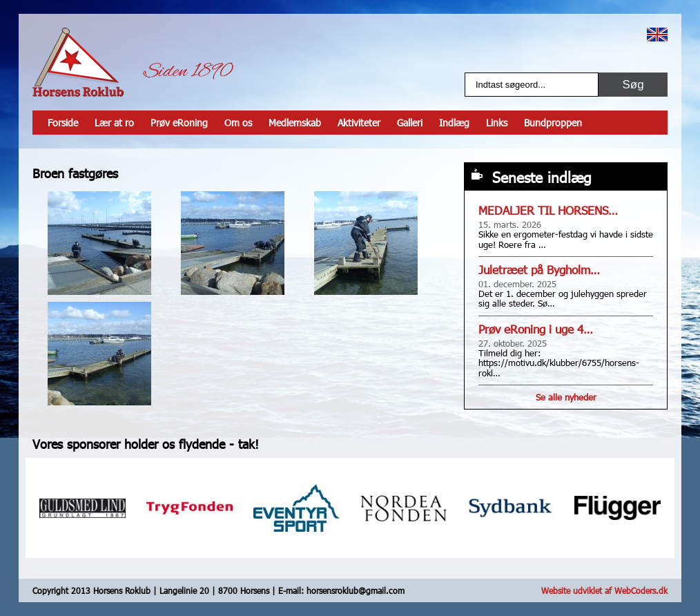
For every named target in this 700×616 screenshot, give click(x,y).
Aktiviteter (359, 123)
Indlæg (454, 123)
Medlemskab (295, 123)
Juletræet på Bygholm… (539, 270)
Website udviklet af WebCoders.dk (604, 590)
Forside (63, 123)
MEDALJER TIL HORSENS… (548, 210)
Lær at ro (114, 123)
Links (497, 123)
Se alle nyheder (566, 397)
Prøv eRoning (179, 123)
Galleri (410, 123)
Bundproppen (553, 123)
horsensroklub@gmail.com (356, 590)
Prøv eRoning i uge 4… (536, 329)
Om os (238, 123)
